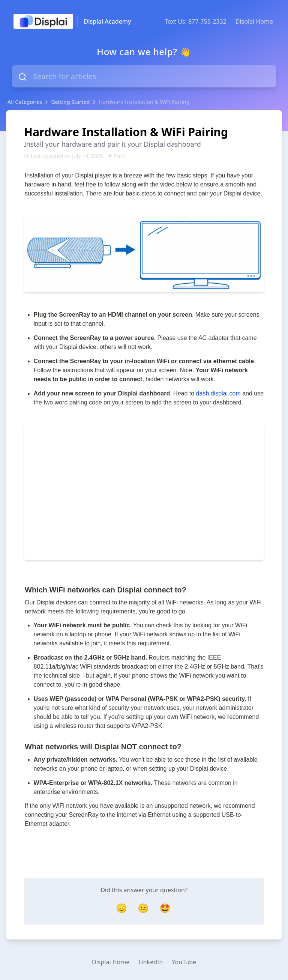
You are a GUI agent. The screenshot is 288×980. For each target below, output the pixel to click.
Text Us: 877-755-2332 (196, 21)
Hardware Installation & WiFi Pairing (144, 102)
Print (117, 156)
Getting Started (70, 102)
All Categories (25, 102)
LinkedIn (151, 962)
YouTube (184, 962)
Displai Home (254, 21)
